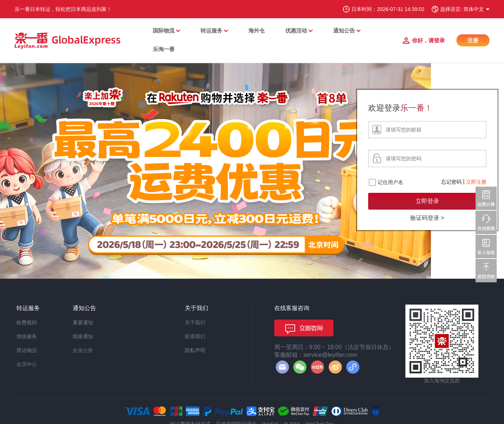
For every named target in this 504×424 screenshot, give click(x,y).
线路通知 (83, 336)
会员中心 (27, 364)
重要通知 (83, 322)
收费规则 (27, 322)
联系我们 (195, 336)
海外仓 (257, 30)
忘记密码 (451, 182)
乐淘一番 (164, 49)
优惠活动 (296, 30)
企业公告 (83, 350)
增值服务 (27, 336)
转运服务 (211, 30)
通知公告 (344, 30)
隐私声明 (195, 350)
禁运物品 (27, 350)
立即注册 (476, 182)
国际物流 (164, 30)
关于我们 (195, 322)
